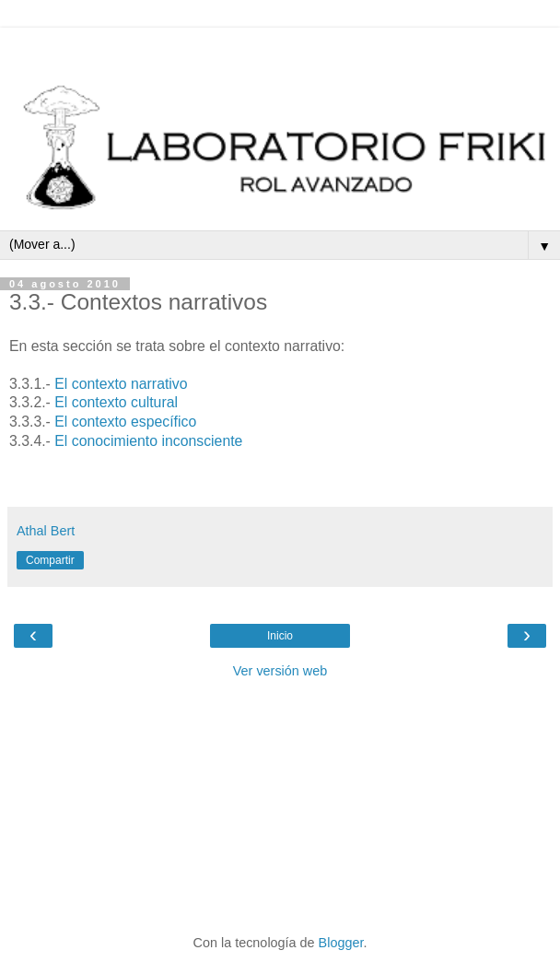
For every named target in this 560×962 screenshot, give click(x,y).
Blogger (341, 943)
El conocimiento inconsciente (148, 441)
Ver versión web (280, 671)
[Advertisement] (280, 51)
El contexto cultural (116, 402)
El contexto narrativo (121, 384)
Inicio (280, 636)
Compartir (50, 560)
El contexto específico (125, 422)
